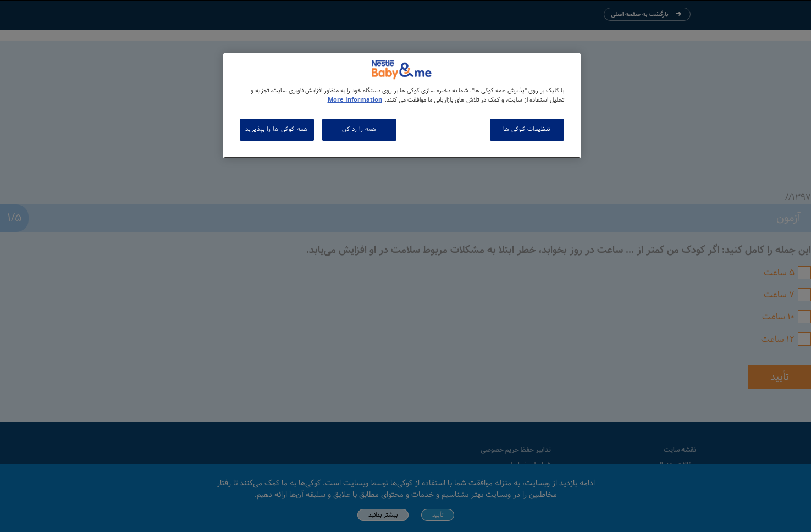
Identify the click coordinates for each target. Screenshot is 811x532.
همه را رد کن (359, 129)
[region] (402, 106)
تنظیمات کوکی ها (527, 129)
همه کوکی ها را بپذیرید (277, 129)
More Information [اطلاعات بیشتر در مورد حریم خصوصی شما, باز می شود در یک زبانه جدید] (355, 100)
